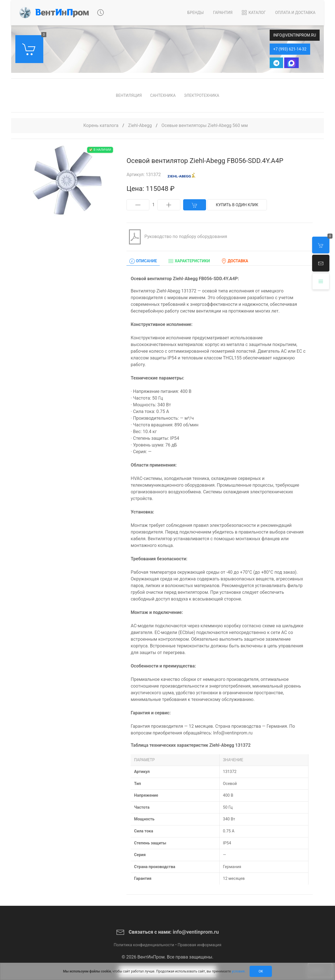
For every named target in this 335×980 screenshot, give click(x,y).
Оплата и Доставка (295, 13)
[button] (321, 263)
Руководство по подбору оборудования (177, 237)
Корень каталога (101, 125)
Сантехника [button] (163, 95)
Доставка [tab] (235, 261)
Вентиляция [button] (129, 95)
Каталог (253, 13)
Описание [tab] (143, 261)
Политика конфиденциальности (144, 945)
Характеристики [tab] (189, 261)
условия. (239, 971)
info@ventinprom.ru (295, 35)
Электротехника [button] (202, 95)
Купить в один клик (237, 205)
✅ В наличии (100, 150)
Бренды (195, 13)
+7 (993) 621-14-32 (290, 49)
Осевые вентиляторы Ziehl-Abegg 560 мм (204, 125)
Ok (261, 971)
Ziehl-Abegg (141, 125)
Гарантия (223, 13)
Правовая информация (199, 945)
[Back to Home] (54, 13)
